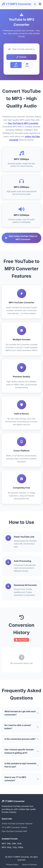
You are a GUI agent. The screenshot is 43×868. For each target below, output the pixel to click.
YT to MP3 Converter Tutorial (14, 827)
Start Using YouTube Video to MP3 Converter (21, 238)
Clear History (21, 640)
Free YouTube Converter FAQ (14, 831)
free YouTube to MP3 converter (23, 123)
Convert (21, 57)
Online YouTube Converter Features (17, 824)
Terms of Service (29, 865)
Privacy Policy (12, 865)
